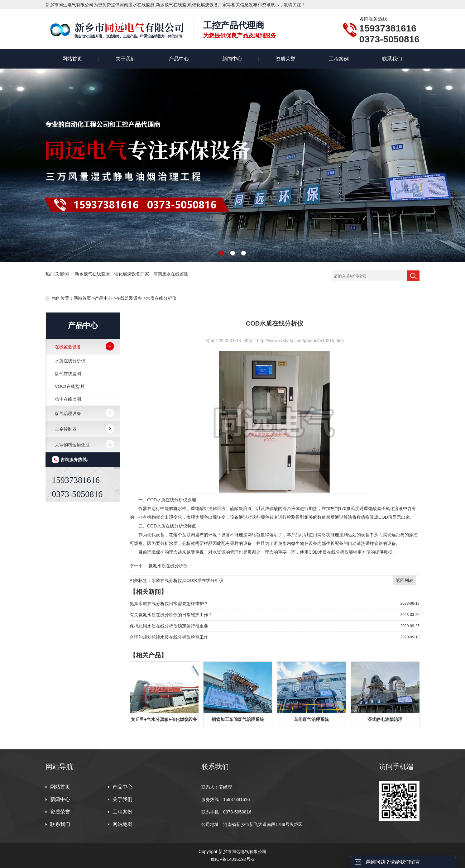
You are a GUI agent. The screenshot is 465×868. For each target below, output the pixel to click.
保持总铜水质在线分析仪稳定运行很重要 (169, 626)
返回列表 (405, 580)
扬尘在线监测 (68, 399)
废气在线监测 (68, 374)
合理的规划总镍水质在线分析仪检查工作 (169, 637)
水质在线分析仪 (161, 298)
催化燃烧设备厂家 (132, 274)
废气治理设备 (68, 413)
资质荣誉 (285, 59)
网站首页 (72, 59)
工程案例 (339, 59)
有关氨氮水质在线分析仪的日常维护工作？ (171, 615)
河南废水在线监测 (171, 274)
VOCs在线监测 (69, 386)
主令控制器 (66, 429)
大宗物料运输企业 (72, 445)
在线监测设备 (129, 298)
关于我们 (126, 59)
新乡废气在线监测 (93, 274)
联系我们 (392, 59)
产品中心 (179, 59)
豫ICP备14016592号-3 (232, 859)
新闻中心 (232, 59)
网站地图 (122, 824)
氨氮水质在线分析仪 (168, 566)
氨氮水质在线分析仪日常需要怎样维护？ (169, 603)
